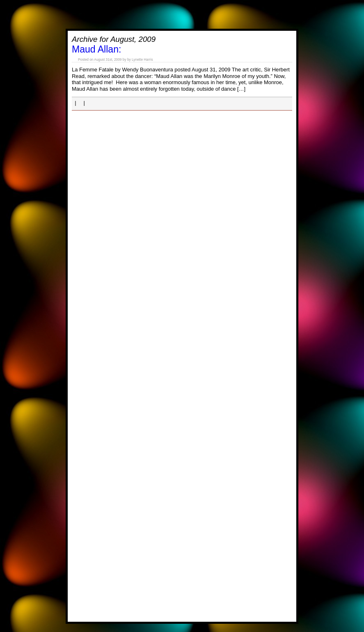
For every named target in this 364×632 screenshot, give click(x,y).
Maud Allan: (96, 49)
